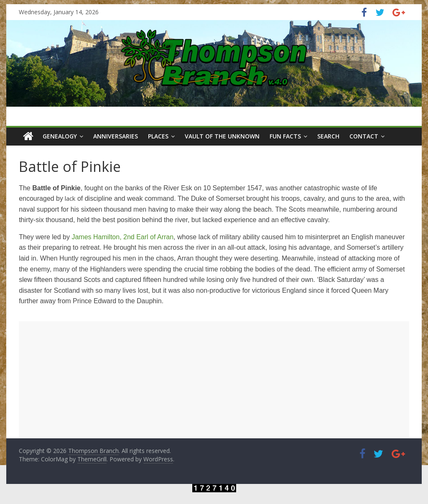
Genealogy (60, 136)
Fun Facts (285, 136)
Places (158, 136)
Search (328, 136)
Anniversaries (116, 136)
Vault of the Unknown (222, 136)
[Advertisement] (214, 380)
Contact (364, 136)
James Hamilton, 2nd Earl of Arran (122, 237)
